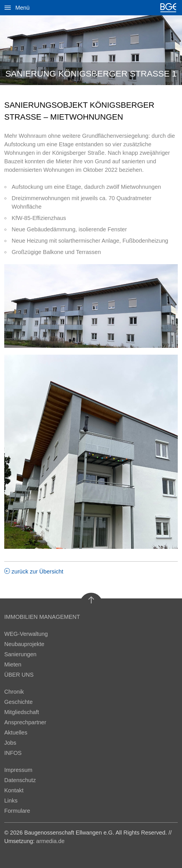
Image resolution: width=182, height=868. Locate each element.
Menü (10, 5)
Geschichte (18, 702)
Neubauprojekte (24, 644)
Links (11, 801)
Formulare (17, 811)
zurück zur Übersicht (34, 571)
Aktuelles (16, 732)
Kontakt (14, 790)
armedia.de (50, 841)
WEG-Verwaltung (26, 634)
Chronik (14, 692)
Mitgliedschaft (22, 712)
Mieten (13, 664)
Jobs (10, 743)
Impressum (18, 770)
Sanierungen (20, 654)
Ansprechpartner (25, 722)
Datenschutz (20, 780)
